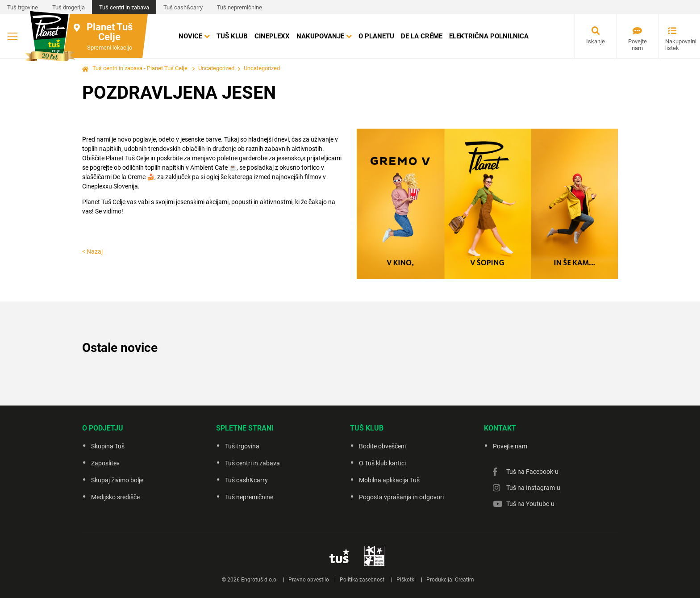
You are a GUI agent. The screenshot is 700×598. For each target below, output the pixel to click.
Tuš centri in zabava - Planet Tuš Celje (140, 68)
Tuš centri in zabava (124, 7)
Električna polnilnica (489, 36)
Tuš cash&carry (183, 7)
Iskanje (596, 41)
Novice (190, 36)
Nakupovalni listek (675, 45)
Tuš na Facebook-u (532, 472)
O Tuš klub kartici (382, 463)
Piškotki (406, 580)
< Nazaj (92, 251)
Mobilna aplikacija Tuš (389, 480)
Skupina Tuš (108, 446)
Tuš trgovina (242, 446)
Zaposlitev (105, 463)
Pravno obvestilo (309, 580)
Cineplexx (272, 36)
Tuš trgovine (23, 7)
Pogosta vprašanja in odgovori (401, 497)
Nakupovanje (320, 36)
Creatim (465, 580)
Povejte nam (637, 45)
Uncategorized (216, 68)
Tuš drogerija (69, 7)
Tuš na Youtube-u (530, 504)
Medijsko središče (115, 497)
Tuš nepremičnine (240, 7)
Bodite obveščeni (382, 446)
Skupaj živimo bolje (117, 480)
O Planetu (376, 36)
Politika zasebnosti (363, 580)
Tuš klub (232, 36)
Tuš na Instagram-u (533, 488)
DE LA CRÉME (422, 36)
